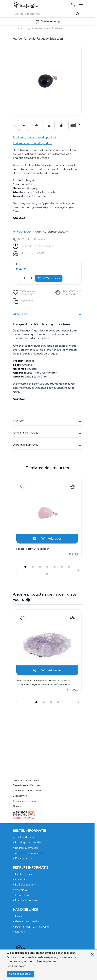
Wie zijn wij (22, 890)
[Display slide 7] (69, 567)
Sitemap (17, 807)
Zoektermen (20, 796)
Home (16, 29)
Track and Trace (25, 837)
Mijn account (23, 916)
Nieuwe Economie (26, 901)
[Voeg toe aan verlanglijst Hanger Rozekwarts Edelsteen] (22, 487)
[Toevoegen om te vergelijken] (68, 293)
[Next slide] (78, 570)
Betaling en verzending (29, 843)
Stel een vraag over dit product (32, 144)
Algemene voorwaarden (30, 853)
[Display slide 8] (47, 574)
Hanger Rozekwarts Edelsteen (33, 549)
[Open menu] (81, 5)
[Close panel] (92, 954)
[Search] (78, 14)
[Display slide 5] (55, 567)
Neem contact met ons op (28, 791)
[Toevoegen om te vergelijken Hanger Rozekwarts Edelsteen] (72, 487)
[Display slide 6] (62, 567)
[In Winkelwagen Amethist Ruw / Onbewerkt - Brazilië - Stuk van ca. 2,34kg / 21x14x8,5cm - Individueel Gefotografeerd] (47, 670)
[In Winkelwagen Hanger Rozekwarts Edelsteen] (47, 539)
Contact (20, 880)
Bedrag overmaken (27, 848)
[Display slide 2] (33, 567)
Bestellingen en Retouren (27, 786)
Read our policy (16, 966)
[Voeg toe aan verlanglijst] (25, 293)
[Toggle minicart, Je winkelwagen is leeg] (74, 5)
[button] (47, 138)
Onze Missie (22, 895)
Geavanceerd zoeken (24, 801)
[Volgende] (79, 125)
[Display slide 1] (25, 567)
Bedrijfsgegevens (25, 885)
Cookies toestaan (20, 974)
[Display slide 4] (47, 567)
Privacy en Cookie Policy (26, 780)
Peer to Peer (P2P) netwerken (33, 927)
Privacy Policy (24, 858)
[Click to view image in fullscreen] (47, 80)
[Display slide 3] (40, 567)
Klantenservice (24, 874)
